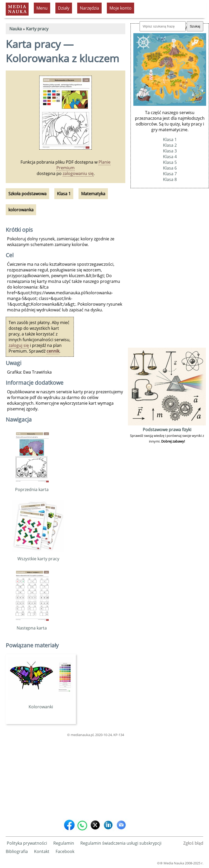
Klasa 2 (170, 145)
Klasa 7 (170, 174)
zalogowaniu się (78, 173)
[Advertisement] (66, 777)
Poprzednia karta (32, 487)
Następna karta (32, 625)
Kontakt (42, 851)
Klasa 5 (170, 162)
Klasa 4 (170, 157)
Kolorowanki (41, 704)
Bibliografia (17, 851)
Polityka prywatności (27, 843)
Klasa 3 (170, 151)
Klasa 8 (170, 179)
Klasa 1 (170, 139)
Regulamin (64, 843)
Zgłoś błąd (193, 843)
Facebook (65, 851)
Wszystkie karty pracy (38, 556)
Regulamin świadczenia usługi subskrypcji (121, 843)
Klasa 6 (170, 168)
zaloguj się (19, 345)
